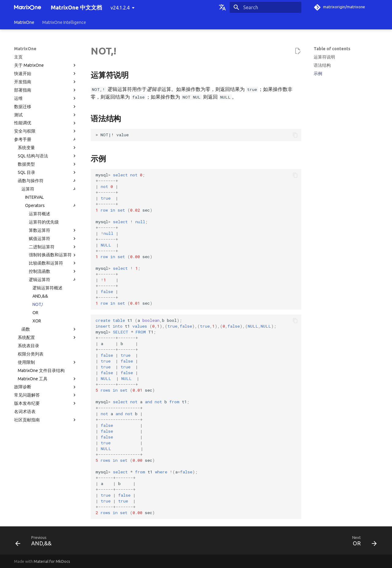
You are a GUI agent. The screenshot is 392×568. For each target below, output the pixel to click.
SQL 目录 (47, 172)
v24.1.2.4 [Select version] (120, 8)
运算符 (49, 189)
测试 (46, 115)
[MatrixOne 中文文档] (28, 7)
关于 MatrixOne (46, 65)
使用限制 (47, 362)
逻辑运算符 (53, 280)
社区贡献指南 (46, 420)
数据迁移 (46, 107)
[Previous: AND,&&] (35, 542)
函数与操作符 (47, 181)
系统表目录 (28, 346)
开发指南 (46, 82)
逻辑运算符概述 (47, 288)
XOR (37, 321)
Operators (51, 205)
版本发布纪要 (46, 403)
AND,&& (40, 296)
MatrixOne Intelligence (64, 22)
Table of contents (332, 49)
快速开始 (46, 73)
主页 (18, 57)
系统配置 (47, 337)
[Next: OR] (362, 542)
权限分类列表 (31, 354)
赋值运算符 (53, 239)
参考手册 (46, 139)
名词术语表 (25, 412)
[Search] (266, 7)
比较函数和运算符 (53, 263)
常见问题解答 (46, 395)
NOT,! (38, 304)
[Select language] (222, 7)
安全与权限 (46, 131)
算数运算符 (53, 230)
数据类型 (47, 164)
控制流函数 (53, 271)
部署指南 (46, 90)
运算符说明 (324, 57)
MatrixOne (24, 22)
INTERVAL (34, 197)
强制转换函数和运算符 (53, 255)
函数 (49, 329)
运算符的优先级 (44, 222)
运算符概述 (40, 214)
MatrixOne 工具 (47, 379)
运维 (46, 98)
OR (35, 313)
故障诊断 (46, 387)
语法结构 (322, 65)
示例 (318, 73)
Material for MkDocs (52, 561)
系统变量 (47, 148)
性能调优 (46, 123)
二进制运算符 (53, 247)
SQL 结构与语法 (47, 156)
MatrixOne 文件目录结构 (41, 371)
